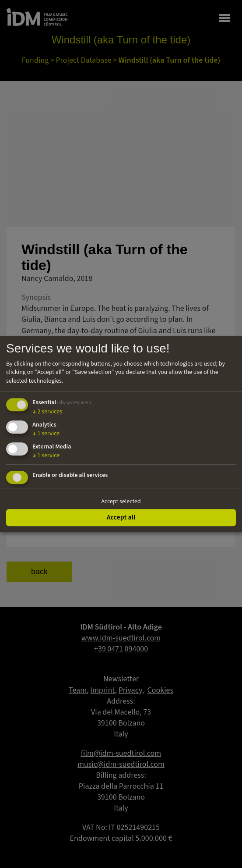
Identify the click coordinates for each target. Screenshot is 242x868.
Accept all (121, 517)
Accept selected (121, 502)
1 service (46, 434)
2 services (47, 412)
